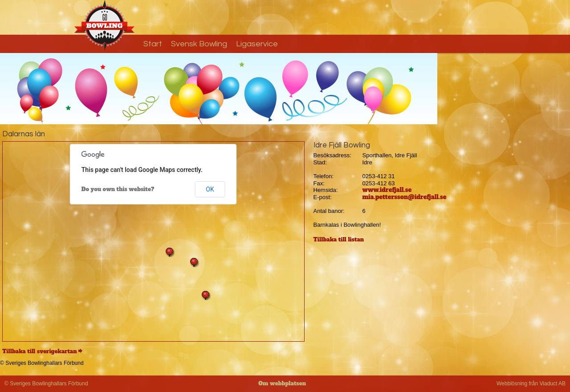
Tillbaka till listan (339, 240)
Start (153, 44)
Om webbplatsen (282, 384)
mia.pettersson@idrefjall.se (405, 197)
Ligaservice (257, 44)
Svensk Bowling (199, 44)
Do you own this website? (118, 189)
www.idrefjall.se (387, 190)
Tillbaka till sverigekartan (40, 351)
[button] (206, 295)
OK (210, 189)
